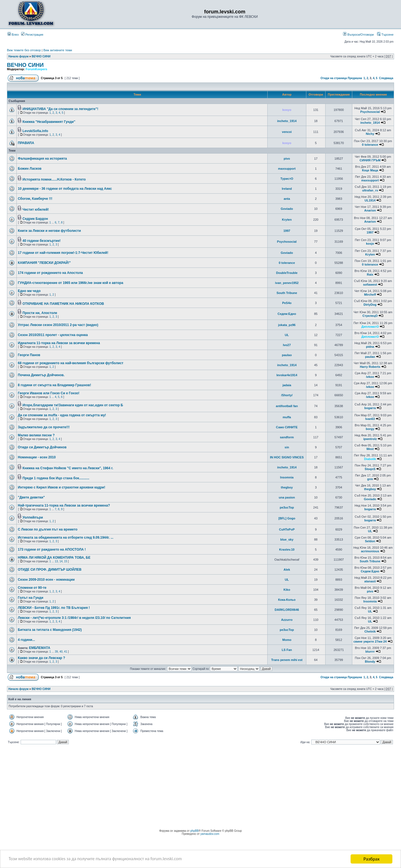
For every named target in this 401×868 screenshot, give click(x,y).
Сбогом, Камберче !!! (35, 199)
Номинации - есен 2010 (37, 457)
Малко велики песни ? (36, 435)
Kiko (287, 590)
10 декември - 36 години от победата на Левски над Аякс (65, 189)
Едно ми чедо (29, 291)
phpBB (195, 831)
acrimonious (370, 551)
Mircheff (370, 295)
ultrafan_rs (370, 190)
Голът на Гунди (30, 598)
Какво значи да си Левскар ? (41, 658)
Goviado (287, 209)
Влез (13, 35)
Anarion (370, 210)
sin (287, 447)
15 (66, 561)
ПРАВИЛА (26, 143)
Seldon (370, 541)
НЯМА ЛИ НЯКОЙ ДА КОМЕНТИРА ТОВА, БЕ (54, 558)
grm (370, 479)
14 (61, 561)
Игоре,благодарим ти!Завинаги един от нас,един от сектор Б (73, 405)
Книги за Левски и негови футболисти (49, 231)
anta (287, 199)
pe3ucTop (287, 507)
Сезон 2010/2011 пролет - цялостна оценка (53, 335)
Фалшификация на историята (42, 159)
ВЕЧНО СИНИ (41, 56)
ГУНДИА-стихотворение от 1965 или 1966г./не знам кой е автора (71, 283)
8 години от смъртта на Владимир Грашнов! (54, 385)
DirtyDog (370, 305)
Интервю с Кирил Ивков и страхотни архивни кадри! (62, 487)
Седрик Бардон (35, 219)
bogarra (370, 408)
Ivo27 (287, 345)
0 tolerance (370, 145)
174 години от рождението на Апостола (50, 273)
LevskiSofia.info (35, 131)
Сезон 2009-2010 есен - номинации (46, 580)
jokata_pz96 (287, 325)
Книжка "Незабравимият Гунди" (49, 122)
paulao (287, 355)
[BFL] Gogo (287, 518)
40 (61, 652)
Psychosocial (370, 112)
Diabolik (370, 459)
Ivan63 (370, 419)
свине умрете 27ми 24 (370, 641)
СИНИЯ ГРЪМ (370, 160)
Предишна (355, 78)
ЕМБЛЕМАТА (40, 648)
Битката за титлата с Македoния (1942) (50, 630)
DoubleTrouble (287, 273)
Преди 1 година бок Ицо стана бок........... (56, 478)
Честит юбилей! (36, 210)
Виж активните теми (58, 50)
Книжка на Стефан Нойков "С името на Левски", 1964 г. (68, 468)
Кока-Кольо (287, 600)
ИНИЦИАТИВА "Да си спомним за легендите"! (60, 109)
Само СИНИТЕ (287, 427)
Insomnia (287, 477)
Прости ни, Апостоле (40, 313)
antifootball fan (287, 406)
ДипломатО (370, 327)
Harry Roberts (370, 367)
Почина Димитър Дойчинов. (41, 375)
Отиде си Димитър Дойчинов (42, 447)
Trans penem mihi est (287, 660)
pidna (370, 347)
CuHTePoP (287, 529)
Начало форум (19, 56)
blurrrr (370, 651)
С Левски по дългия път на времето (48, 529)
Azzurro (287, 620)
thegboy (287, 487)
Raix (370, 274)
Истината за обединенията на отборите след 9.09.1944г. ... (66, 538)
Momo (287, 640)
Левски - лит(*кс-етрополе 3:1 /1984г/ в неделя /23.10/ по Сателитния (74, 618)
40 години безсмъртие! (42, 241)
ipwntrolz (370, 439)
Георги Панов (29, 355)
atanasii (370, 581)
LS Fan (287, 650)
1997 (287, 231)
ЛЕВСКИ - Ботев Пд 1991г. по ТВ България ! (54, 608)
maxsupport (287, 169)
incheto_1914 (287, 121)
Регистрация (32, 35)
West (370, 449)
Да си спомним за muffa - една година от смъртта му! (62, 415)
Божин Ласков (30, 169)
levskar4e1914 (287, 375)
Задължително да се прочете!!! (44, 427)
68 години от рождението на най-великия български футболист (71, 363)
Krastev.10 (287, 550)
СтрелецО (370, 316)
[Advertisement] (200, 787)
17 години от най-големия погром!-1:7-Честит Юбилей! (63, 253)
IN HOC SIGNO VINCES (287, 457)
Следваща (386, 78)
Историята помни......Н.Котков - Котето (54, 179)
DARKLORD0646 (287, 610)
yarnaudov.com (210, 834)
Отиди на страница (334, 78)
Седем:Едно (287, 314)
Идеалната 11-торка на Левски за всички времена (59, 343)
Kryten (287, 220)
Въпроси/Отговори (358, 35)
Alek (287, 570)
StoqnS (370, 469)
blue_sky (287, 539)
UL (287, 335)
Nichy (370, 134)
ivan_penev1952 (287, 283)
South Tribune (287, 293)
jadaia (287, 385)
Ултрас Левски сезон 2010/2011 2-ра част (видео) (58, 325)
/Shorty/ (287, 395)
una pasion (287, 497)
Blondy (370, 662)
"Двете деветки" (31, 497)
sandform (287, 437)
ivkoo (370, 377)
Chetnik (370, 631)
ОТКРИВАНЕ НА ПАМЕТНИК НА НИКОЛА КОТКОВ (63, 304)
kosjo (370, 244)
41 (66, 652)
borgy (370, 429)
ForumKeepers (36, 69)
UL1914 (370, 200)
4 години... (26, 640)
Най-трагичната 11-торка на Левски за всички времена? (64, 505)
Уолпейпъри (33, 517)
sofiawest (370, 285)
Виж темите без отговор (24, 50)
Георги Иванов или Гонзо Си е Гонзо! (49, 393)
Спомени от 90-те (32, 588)
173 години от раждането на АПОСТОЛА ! (52, 550)
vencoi (287, 132)
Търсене (385, 35)
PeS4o (287, 303)
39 (56, 652)
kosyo (287, 110)
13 (56, 561)
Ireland (287, 189)
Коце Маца (370, 170)
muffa (287, 417)
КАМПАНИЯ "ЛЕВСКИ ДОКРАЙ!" (44, 263)
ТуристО (287, 179)
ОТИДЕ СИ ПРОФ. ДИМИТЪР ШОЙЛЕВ (50, 570)
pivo (287, 159)
